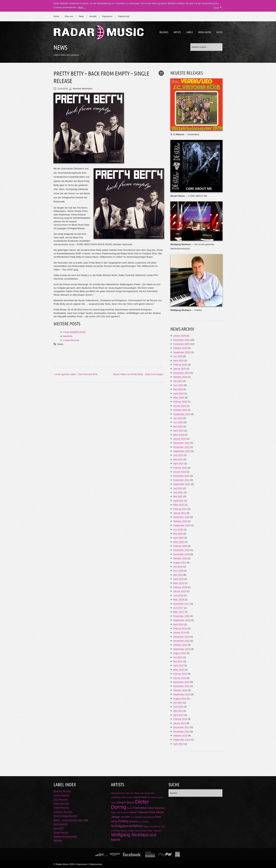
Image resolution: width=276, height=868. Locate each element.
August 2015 (180, 653)
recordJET (59, 828)
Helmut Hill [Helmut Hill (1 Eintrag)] (115, 812)
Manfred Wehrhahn (83, 89)
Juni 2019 (178, 571)
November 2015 (181, 641)
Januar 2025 (180, 369)
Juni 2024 (178, 385)
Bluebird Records (62, 791)
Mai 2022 (178, 459)
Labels (190, 32)
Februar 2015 (180, 674)
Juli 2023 (178, 418)
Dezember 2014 (181, 682)
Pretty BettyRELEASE (74, 332)
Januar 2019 (180, 591)
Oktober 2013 (180, 736)
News (81, 16)
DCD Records (61, 800)
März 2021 (179, 505)
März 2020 (179, 542)
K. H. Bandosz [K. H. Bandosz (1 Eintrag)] (137, 817)
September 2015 (182, 649)
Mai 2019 (178, 575)
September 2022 (182, 451)
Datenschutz (124, 16)
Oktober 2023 (180, 410)
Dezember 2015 (181, 637)
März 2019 (179, 583)
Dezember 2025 (181, 340)
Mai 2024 (178, 389)
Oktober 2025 (180, 348)
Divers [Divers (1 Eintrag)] (129, 808)
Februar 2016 (180, 628)
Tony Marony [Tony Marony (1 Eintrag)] (155, 826)
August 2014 (180, 699)
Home (56, 16)
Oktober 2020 (180, 521)
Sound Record (61, 832)
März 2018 (179, 599)
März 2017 (179, 612)
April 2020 (178, 538)
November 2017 (181, 604)
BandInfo (68, 336)
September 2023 (182, 414)
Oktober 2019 (180, 558)
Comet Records (71, 340)
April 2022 (178, 463)
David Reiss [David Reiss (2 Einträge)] (140, 797)
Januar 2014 (180, 723)
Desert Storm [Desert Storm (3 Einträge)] (126, 802)
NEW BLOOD (60, 824)
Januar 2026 (180, 336)
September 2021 (182, 484)
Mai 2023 (178, 426)
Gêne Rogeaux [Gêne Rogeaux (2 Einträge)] (156, 808)
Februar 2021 (180, 509)
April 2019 (178, 579)
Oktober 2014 (180, 690)
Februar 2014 (180, 719)
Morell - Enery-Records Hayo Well (71, 820)
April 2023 (178, 430)
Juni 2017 (178, 608)
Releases (164, 32)
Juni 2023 (178, 422)
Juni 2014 (178, 707)
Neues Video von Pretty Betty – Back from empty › (139, 374)
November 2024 (181, 373)
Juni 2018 (178, 595)
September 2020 (182, 525)
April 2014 (178, 715)
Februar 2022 (180, 468)
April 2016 (178, 624)
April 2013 (178, 744)
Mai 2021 (178, 496)
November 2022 (181, 447)
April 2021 (178, 501)
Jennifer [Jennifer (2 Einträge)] (126, 817)
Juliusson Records (63, 812)
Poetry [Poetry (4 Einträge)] (123, 821)
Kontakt (93, 16)
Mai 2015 (178, 661)
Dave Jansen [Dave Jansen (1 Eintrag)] (127, 797)
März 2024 (179, 398)
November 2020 (181, 517)
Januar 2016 (180, 632)
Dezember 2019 (181, 550)
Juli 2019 (178, 567)
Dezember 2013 (181, 727)
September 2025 (182, 352)
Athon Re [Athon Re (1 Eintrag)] (130, 793)
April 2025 (178, 361)
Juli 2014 (178, 703)
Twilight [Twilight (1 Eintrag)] (131, 831)
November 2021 (181, 480)
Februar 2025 (180, 365)
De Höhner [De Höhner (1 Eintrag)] (152, 797)
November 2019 (181, 554)
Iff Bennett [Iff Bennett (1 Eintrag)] (125, 812)
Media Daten (205, 32)
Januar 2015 (180, 678)
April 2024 (178, 393)
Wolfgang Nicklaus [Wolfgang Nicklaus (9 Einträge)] (130, 835)
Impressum (107, 16)
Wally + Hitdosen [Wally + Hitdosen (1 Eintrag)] (155, 831)
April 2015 (178, 665)
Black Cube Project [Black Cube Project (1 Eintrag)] (142, 793)
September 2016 (182, 620)
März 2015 (179, 670)
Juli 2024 (178, 381)
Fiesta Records (61, 804)
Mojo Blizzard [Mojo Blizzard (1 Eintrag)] (149, 817)
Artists (177, 32)
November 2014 (181, 686)
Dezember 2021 (181, 476)
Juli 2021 (178, 488)
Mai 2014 (178, 711)
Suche (219, 32)
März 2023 (179, 435)
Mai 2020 (178, 534)
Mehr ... (82, 7)
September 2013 (182, 740)
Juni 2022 (178, 455)
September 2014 (182, 694)
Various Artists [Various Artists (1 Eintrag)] (141, 831)
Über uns (69, 16)
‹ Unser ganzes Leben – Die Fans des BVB (75, 374)
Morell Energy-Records (65, 816)
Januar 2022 (180, 472)
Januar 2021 (180, 513)
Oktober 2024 (180, 377)
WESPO (58, 841)
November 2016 (181, 616)
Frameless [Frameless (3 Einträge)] (140, 808)
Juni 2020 (178, 530)
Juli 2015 (178, 657)
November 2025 (181, 344)
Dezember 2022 (181, 443)
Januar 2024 (180, 406)
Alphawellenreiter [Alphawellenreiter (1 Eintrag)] (118, 793)
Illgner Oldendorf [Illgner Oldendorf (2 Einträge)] (139, 812)
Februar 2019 (180, 587)
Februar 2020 (180, 546)
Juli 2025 (178, 356)
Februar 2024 (180, 402)
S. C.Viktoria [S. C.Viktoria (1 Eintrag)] (143, 822)
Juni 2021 (178, 492)
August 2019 (180, 562)
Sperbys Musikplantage (65, 837)
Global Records (61, 808)
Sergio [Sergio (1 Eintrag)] (146, 826)
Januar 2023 (180, 439)
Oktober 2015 (180, 645)
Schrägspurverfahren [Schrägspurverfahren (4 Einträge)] (127, 826)
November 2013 (181, 731)
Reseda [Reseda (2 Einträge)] (133, 821)
